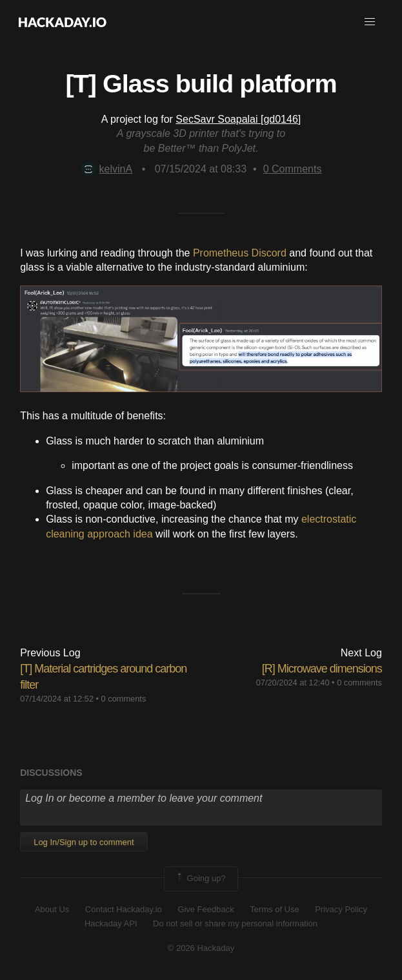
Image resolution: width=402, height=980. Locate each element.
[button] (370, 22)
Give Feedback (206, 909)
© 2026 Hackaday (201, 948)
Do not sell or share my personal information (235, 923)
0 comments (124, 699)
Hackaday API (111, 923)
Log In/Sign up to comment (84, 842)
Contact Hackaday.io (124, 909)
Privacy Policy (341, 909)
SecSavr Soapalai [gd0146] (238, 119)
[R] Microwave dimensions (322, 669)
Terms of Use (275, 909)
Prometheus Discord (240, 253)
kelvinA (107, 169)
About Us (52, 909)
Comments (293, 169)
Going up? (200, 879)
